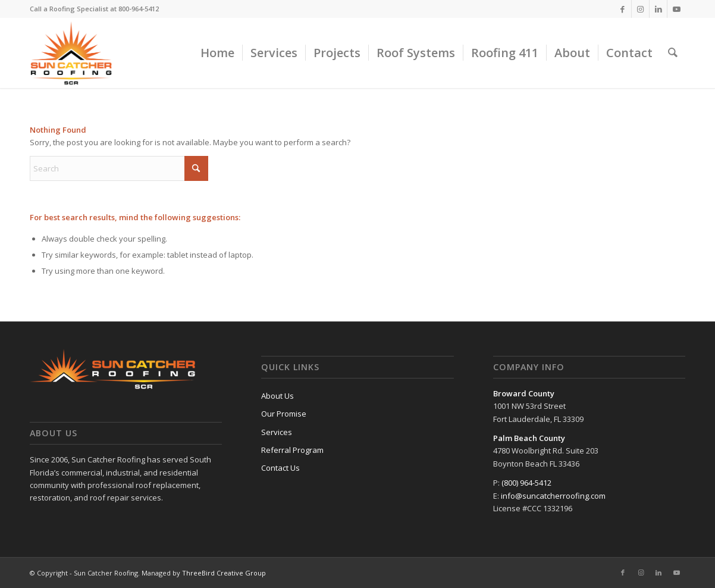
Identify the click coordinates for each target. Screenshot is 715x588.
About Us (277, 396)
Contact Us (280, 468)
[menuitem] (217, 53)
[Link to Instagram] (640, 9)
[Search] (673, 53)
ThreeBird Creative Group (224, 573)
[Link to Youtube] (676, 9)
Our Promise (284, 414)
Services (277, 432)
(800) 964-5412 (526, 483)
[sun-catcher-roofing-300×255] (71, 53)
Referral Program (292, 450)
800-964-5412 (139, 9)
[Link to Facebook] (623, 9)
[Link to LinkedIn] (658, 9)
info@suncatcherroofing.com (553, 496)
